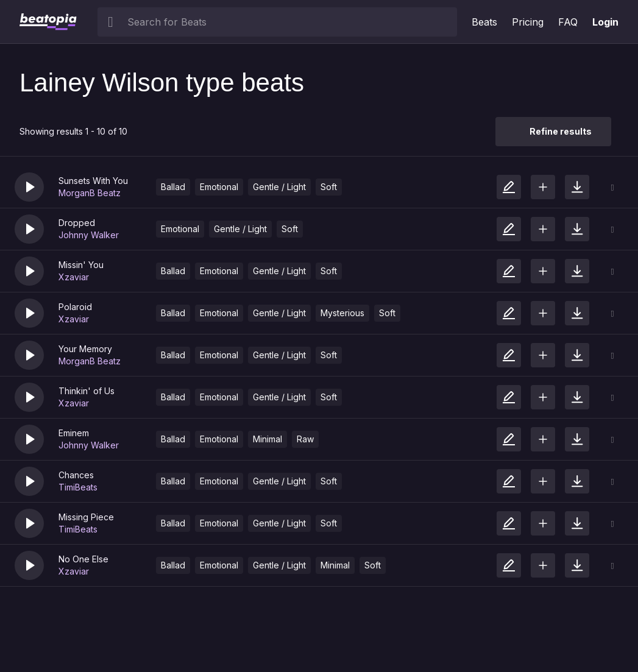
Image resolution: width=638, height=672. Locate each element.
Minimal (268, 439)
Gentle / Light (279, 187)
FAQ (568, 22)
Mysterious (342, 313)
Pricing (528, 22)
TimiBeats (78, 487)
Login (605, 22)
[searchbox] (289, 22)
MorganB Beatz (90, 193)
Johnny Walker (89, 235)
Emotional (219, 187)
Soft (329, 187)
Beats (484, 22)
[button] (29, 187)
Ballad (173, 187)
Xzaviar (74, 277)
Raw (305, 439)
